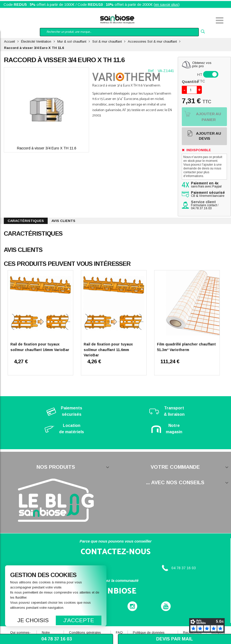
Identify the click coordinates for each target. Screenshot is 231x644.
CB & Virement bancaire (208, 194)
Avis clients (63, 221)
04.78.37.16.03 (201, 208)
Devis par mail (175, 639)
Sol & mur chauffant (107, 41)
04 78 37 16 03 (184, 568)
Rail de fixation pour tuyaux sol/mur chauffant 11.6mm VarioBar (108, 350)
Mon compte (23, 21)
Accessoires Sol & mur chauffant (152, 41)
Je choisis (33, 620)
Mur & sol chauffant (72, 41)
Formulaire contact (204, 205)
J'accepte (79, 620)
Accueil (10, 41)
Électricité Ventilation (36, 41)
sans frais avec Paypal (206, 185)
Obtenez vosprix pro (202, 64)
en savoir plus (167, 4)
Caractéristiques (26, 221)
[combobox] (119, 32)
